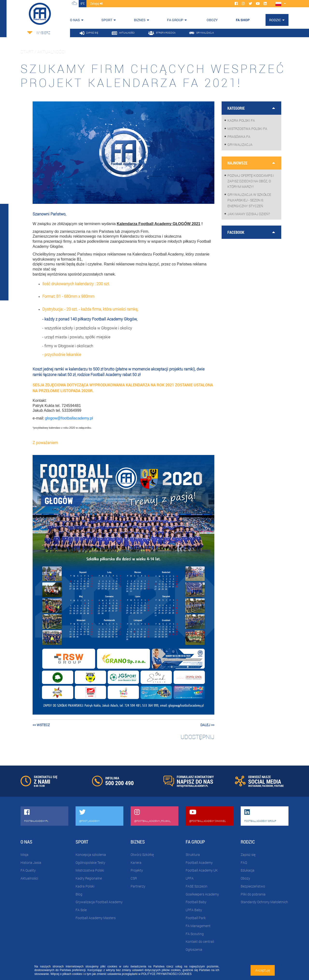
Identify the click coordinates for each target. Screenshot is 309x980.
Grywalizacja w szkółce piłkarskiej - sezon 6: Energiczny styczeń (249, 200)
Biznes (140, 20)
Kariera (136, 863)
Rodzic (275, 20)
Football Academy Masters (96, 918)
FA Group (175, 20)
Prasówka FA (239, 137)
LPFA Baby (194, 910)
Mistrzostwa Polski (90, 870)
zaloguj (96, 3)
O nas (75, 20)
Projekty (137, 870)
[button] (46, 585)
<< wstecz (41, 725)
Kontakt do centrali (200, 941)
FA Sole (81, 910)
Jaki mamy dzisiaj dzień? (249, 214)
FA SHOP (243, 20)
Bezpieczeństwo (253, 886)
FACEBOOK (267, 786)
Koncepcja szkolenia (91, 855)
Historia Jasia (31, 863)
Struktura (193, 855)
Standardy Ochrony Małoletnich (264, 902)
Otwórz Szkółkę (142, 855)
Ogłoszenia (194, 949)
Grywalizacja (240, 145)
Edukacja (248, 870)
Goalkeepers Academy (202, 894)
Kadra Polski (85, 886)
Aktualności (29, 878)
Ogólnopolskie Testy (90, 863)
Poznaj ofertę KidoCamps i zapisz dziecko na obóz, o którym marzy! (251, 181)
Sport (107, 20)
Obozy (245, 878)
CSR (134, 878)
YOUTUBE (279, 786)
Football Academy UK (202, 870)
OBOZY (212, 20)
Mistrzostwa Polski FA (247, 129)
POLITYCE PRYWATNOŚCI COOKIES (166, 974)
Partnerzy (138, 886)
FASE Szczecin (197, 886)
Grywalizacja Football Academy (99, 902)
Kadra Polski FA (241, 120)
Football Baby (196, 902)
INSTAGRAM (255, 786)
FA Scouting (195, 934)
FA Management (198, 926)
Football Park (196, 918)
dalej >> (207, 725)
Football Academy (199, 863)
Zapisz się (248, 855)
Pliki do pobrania (253, 894)
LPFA (190, 878)
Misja (25, 855)
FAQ (244, 863)
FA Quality (28, 870)
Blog (79, 894)
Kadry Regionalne (89, 878)
